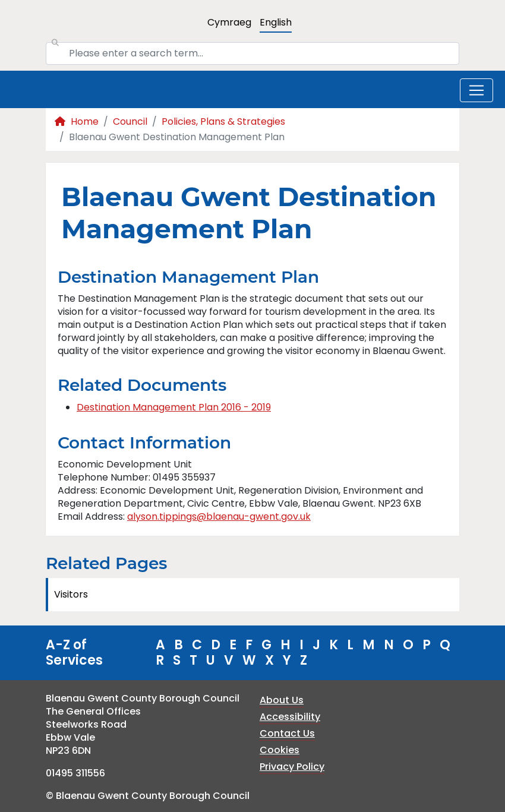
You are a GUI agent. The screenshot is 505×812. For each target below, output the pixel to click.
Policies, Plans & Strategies (223, 121)
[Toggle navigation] (476, 90)
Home (77, 121)
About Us (282, 700)
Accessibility (290, 717)
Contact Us (287, 733)
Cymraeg (229, 22)
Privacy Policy (292, 767)
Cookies (280, 750)
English (276, 22)
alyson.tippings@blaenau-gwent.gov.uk (219, 516)
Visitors (71, 594)
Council (130, 121)
